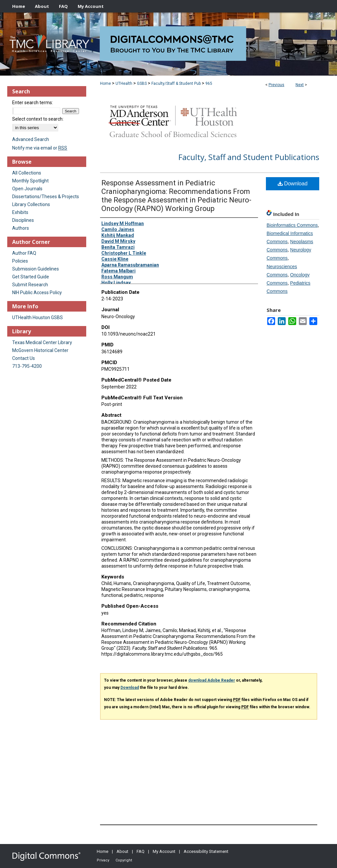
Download (293, 184)
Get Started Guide (31, 277)
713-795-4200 (27, 366)
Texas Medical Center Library (42, 342)
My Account (164, 851)
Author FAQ (24, 253)
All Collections (27, 173)
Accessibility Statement (206, 851)
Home (105, 83)
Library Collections (31, 204)
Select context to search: (38, 119)
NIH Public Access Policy (37, 293)
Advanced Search (31, 139)
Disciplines (23, 220)
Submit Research (30, 285)
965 (209, 83)
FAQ (141, 851)
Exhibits (20, 212)
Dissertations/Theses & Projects (46, 197)
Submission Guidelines (36, 269)
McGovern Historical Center (40, 350)
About (122, 851)
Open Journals (27, 189)
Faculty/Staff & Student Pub (176, 83)
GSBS (142, 83)
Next (300, 85)
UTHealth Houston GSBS (38, 317)
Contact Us (24, 358)
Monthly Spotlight (30, 181)
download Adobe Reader (212, 680)
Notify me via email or (40, 148)
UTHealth (124, 83)
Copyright (124, 860)
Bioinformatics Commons (292, 225)
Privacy (103, 860)
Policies (20, 261)
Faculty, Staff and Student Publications (249, 157)
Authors (21, 228)
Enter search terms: (33, 103)
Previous (276, 85)
